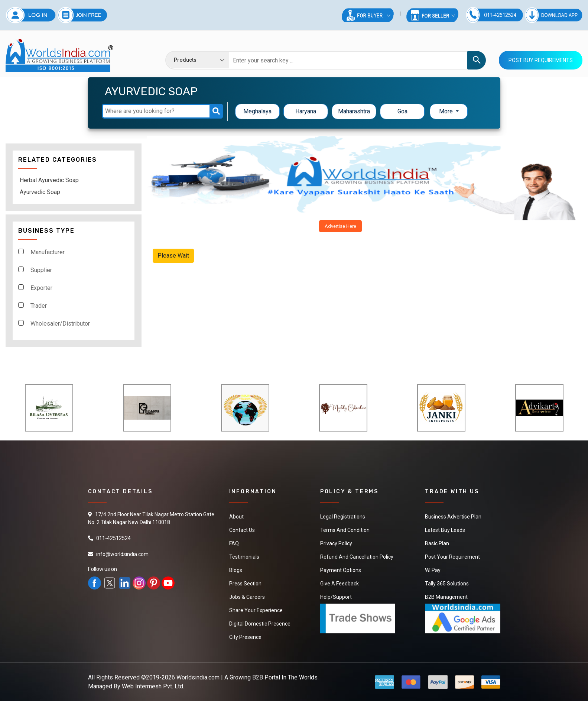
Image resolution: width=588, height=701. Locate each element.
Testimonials (244, 557)
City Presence (245, 637)
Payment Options (341, 570)
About (236, 517)
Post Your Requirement (452, 557)
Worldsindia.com (198, 677)
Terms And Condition (345, 530)
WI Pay (433, 570)
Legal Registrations (343, 517)
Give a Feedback (340, 584)
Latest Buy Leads (445, 530)
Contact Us (242, 530)
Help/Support (336, 597)
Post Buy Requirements (541, 60)
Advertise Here (340, 226)
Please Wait (173, 256)
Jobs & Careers (247, 597)
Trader (39, 306)
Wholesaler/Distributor (60, 324)
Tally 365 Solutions (447, 584)
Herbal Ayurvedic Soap (49, 180)
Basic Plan (437, 543)
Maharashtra (354, 111)
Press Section (245, 584)
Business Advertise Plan (453, 517)
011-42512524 (113, 538)
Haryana (306, 111)
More (447, 111)
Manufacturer (48, 252)
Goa (402, 111)
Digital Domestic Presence (260, 624)
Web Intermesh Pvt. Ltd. (153, 686)
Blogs (236, 570)
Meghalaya (257, 111)
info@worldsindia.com (122, 554)
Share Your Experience (256, 610)
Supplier (41, 270)
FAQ (234, 543)
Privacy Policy (336, 543)
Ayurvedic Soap (40, 192)
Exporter (41, 288)
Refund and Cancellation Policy (357, 557)
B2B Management (446, 597)
